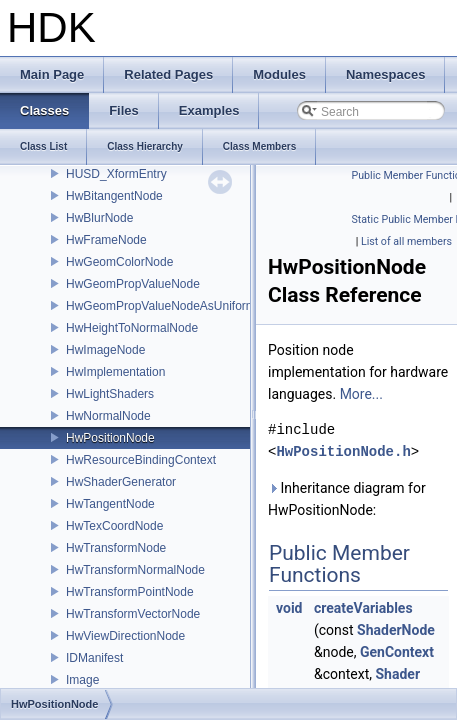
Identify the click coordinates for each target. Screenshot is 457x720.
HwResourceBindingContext (141, 460)
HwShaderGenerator (121, 482)
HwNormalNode (108, 416)
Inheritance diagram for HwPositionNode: (347, 499)
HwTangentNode (110, 504)
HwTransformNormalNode (135, 570)
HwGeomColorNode (119, 262)
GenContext (397, 652)
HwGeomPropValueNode (133, 284)
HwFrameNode (106, 240)
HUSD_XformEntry (116, 174)
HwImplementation (115, 372)
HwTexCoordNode (114, 526)
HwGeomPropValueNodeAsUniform (161, 306)
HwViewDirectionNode (125, 636)
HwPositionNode (110, 438)
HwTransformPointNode (130, 592)
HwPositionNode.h (343, 451)
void (289, 608)
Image (82, 680)
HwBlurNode (99, 218)
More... (361, 394)
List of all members (406, 241)
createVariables (363, 608)
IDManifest (94, 658)
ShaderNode (396, 630)
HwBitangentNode (114, 196)
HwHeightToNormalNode (132, 328)
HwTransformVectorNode (133, 614)
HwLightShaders (110, 394)
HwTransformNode (116, 548)
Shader (397, 674)
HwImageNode (105, 350)
